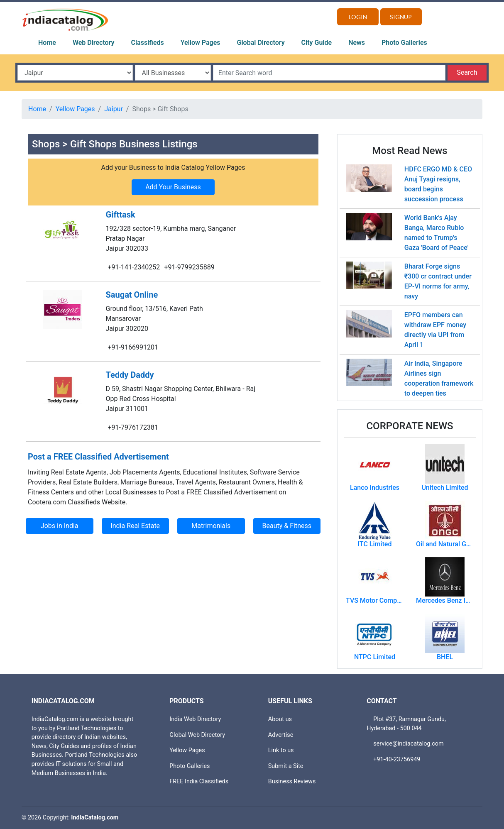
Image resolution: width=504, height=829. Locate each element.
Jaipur (114, 109)
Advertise (281, 735)
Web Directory (94, 43)
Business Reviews (292, 781)
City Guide (317, 43)
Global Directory (261, 43)
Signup (401, 17)
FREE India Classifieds (199, 781)
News (357, 43)
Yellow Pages (201, 43)
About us (280, 719)
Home (47, 43)
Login (358, 17)
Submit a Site (286, 766)
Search (467, 72)
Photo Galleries (404, 43)
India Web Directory (195, 719)
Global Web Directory (197, 735)
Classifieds (148, 43)
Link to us (281, 750)
